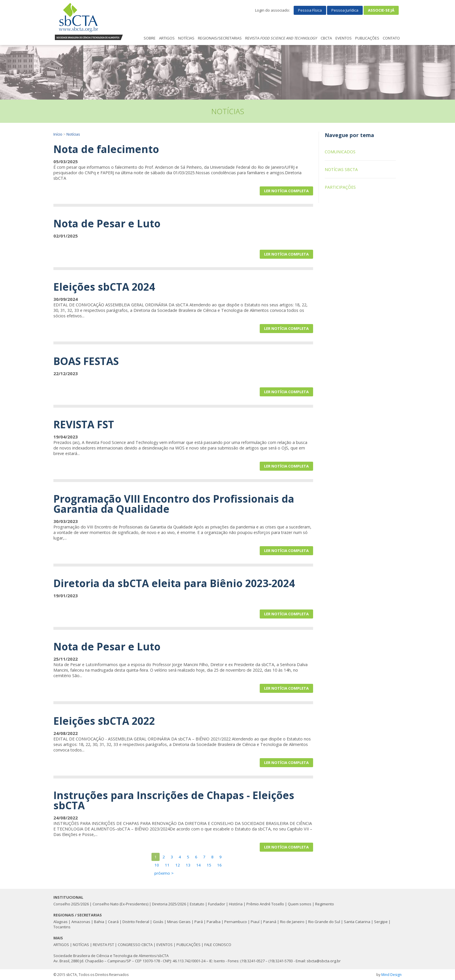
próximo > (164, 873)
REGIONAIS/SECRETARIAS (220, 38)
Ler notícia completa (286, 191)
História (236, 904)
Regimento (325, 904)
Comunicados (340, 152)
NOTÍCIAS (186, 38)
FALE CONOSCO (218, 945)
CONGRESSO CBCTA (135, 945)
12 (178, 865)
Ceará (113, 922)
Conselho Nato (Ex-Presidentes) (120, 904)
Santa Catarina (357, 922)
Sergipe (381, 922)
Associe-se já (381, 10)
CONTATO (391, 38)
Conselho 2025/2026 (71, 904)
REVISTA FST (103, 945)
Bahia (99, 922)
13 (188, 865)
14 (198, 865)
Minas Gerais (179, 922)
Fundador (217, 904)
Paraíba (214, 922)
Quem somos (300, 904)
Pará (199, 922)
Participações (340, 187)
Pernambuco (236, 922)
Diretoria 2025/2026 (169, 904)
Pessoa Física (310, 10)
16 (219, 865)
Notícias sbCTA (341, 169)
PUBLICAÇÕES (367, 38)
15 (209, 865)
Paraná (270, 922)
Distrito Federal (136, 922)
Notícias (73, 134)
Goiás (158, 922)
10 (157, 865)
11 (167, 865)
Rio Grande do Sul (324, 922)
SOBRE (150, 38)
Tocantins (62, 927)
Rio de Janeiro (292, 922)
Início (58, 134)
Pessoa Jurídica (345, 10)
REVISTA (281, 38)
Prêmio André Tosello (265, 904)
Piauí (255, 922)
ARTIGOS (167, 38)
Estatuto (197, 904)
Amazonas (81, 922)
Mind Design (391, 975)
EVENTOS (344, 38)
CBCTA (326, 38)
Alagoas (61, 922)
